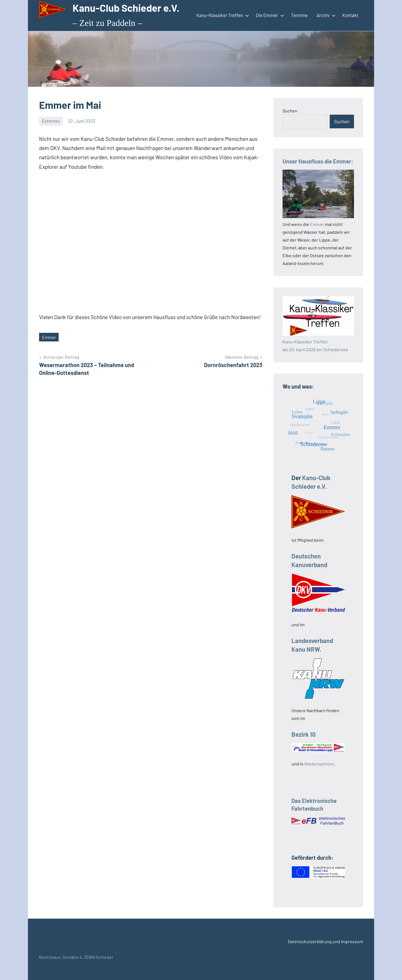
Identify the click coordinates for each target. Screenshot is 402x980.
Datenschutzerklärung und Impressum (325, 941)
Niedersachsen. (320, 764)
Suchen (290, 111)
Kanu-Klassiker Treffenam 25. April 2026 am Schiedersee (318, 342)
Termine (299, 15)
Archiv (325, 15)
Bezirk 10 (304, 734)
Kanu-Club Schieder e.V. (126, 8)
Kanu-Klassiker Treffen (222, 15)
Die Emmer (269, 15)
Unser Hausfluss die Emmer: (318, 161)
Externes (51, 121)
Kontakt (350, 15)
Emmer (49, 337)
